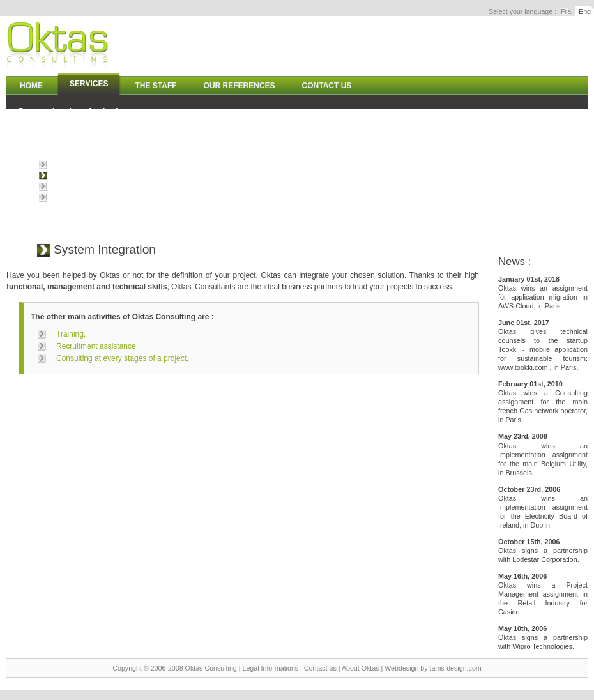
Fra (566, 11)
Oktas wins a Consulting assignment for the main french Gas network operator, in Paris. (543, 402)
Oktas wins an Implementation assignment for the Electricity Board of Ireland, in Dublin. (543, 507)
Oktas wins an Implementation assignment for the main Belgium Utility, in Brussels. (543, 454)
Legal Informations (270, 668)
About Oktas (361, 668)
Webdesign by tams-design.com (433, 668)
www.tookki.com (523, 367)
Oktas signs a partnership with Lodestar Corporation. (543, 551)
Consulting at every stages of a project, (117, 165)
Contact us (320, 668)
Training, (66, 186)
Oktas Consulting (211, 668)
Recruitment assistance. (92, 197)
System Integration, (84, 176)
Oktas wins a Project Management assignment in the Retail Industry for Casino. (543, 594)
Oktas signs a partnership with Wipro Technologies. (543, 637)
